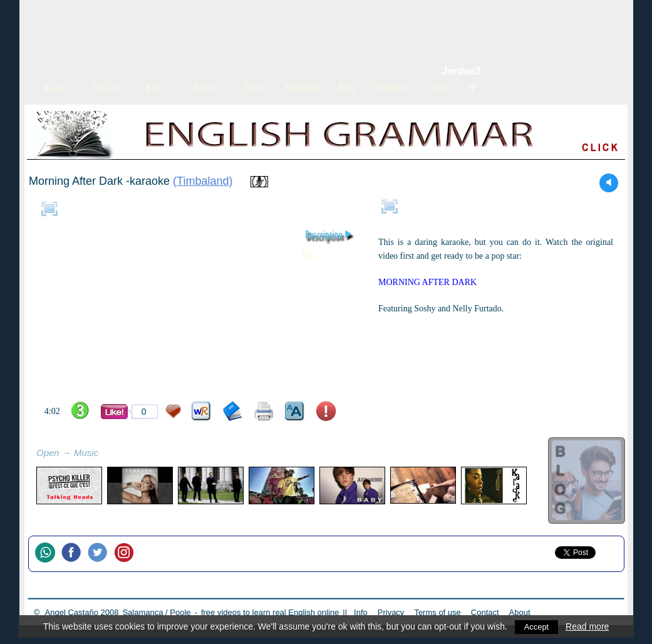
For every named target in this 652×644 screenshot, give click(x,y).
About (520, 612)
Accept (536, 626)
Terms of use (437, 612)
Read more (588, 626)
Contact (485, 612)
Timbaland (203, 181)
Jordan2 (462, 71)
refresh (112, 454)
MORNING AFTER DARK (427, 282)
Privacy (391, 612)
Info (361, 612)
